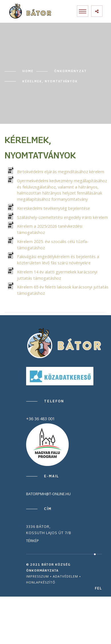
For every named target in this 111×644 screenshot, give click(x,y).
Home (28, 71)
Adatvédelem (65, 576)
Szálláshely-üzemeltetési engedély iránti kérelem (62, 217)
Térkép (33, 541)
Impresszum (37, 576)
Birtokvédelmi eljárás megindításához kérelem (61, 172)
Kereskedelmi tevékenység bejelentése (54, 208)
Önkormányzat (71, 71)
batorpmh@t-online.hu (48, 494)
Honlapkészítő (41, 582)
